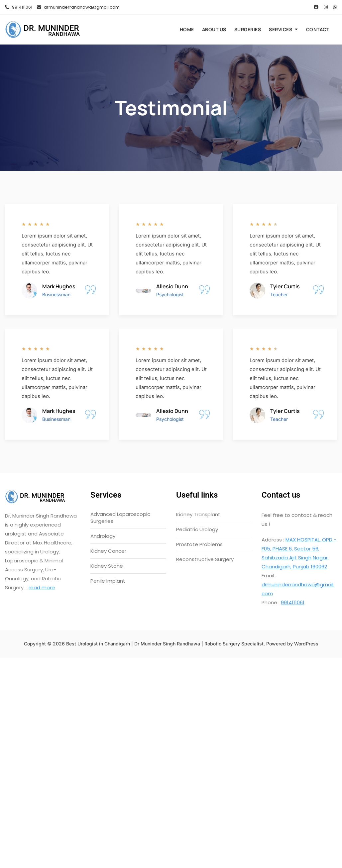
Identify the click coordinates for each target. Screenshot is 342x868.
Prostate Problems (199, 544)
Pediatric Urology (197, 529)
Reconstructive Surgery (205, 559)
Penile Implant (108, 581)
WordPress (306, 644)
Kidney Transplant (198, 514)
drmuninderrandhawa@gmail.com (78, 7)
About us (214, 29)
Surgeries (248, 29)
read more (42, 587)
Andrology (103, 536)
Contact (318, 29)
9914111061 (19, 7)
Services (281, 29)
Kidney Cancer (108, 551)
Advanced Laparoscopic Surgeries (120, 518)
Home (187, 29)
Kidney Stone (107, 566)
